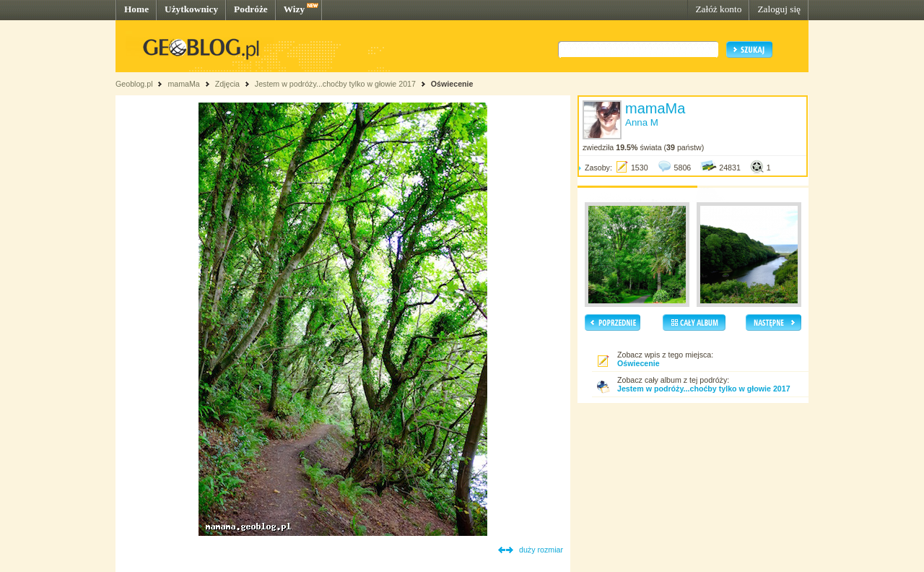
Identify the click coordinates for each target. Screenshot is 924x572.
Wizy (294, 9)
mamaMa (183, 84)
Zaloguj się (779, 9)
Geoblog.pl (134, 84)
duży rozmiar (541, 550)
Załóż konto (718, 9)
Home (136, 9)
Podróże (251, 9)
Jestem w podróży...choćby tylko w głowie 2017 (335, 84)
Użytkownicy (191, 9)
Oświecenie (452, 84)
